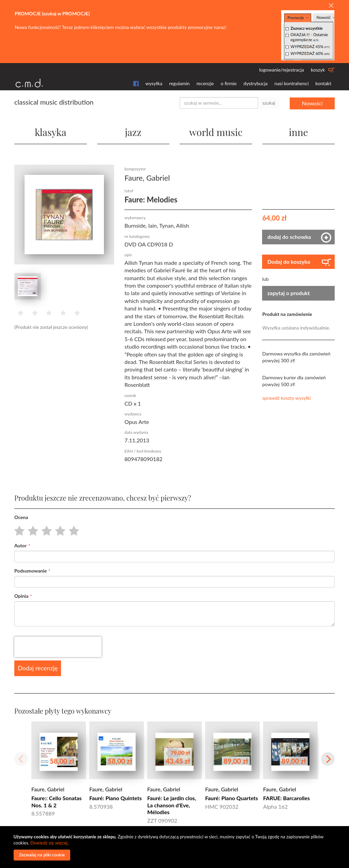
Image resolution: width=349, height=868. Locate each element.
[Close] (331, 6)
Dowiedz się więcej (49, 843)
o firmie (229, 83)
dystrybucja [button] (255, 83)
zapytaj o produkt (289, 293)
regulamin (179, 83)
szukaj (269, 103)
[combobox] (219, 103)
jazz (133, 131)
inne (299, 131)
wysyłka (154, 83)
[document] (176, 847)
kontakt (323, 83)
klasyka (50, 131)
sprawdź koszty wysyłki (286, 398)
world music (216, 131)
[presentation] (58, 646)
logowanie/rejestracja (282, 70)
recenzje (205, 83)
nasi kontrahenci (291, 83)
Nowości (312, 103)
